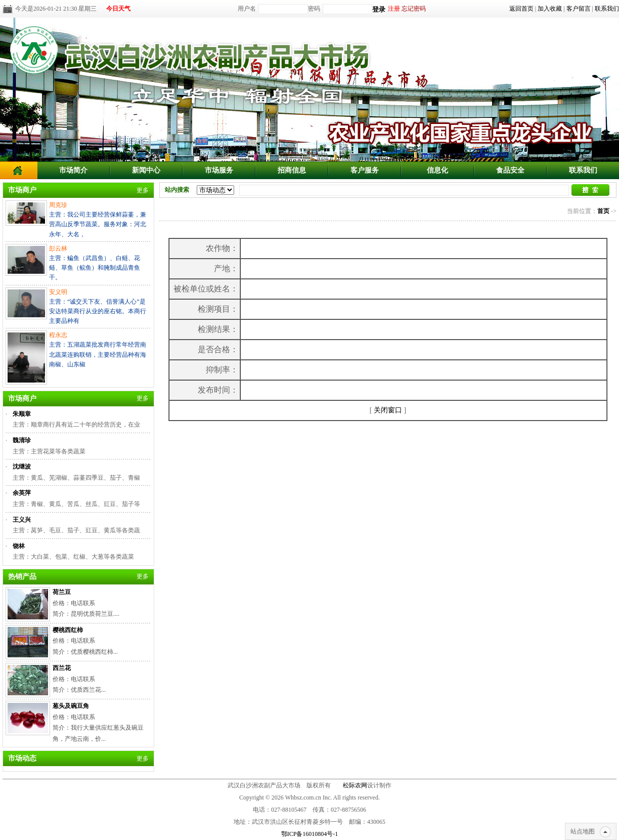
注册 (394, 9)
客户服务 (365, 170)
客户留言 (579, 9)
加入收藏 (550, 9)
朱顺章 (22, 414)
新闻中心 (146, 170)
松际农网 (355, 785)
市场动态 (22, 758)
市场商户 (22, 190)
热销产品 (22, 577)
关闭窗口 (388, 410)
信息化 (437, 170)
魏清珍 (22, 440)
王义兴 (22, 520)
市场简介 (73, 170)
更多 (143, 190)
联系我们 (607, 9)
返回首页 (521, 9)
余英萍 (22, 493)
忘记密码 (414, 9)
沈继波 (22, 467)
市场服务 (219, 170)
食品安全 (510, 170)
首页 (603, 211)
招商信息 (292, 170)
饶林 (19, 546)
